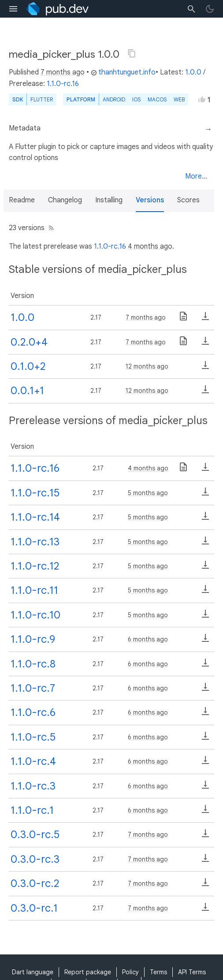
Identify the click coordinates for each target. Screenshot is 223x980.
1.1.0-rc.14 (35, 517)
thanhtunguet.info (123, 72)
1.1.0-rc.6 (33, 712)
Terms (158, 972)
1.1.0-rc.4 (33, 761)
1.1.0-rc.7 (33, 688)
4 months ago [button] (150, 246)
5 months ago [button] (148, 493)
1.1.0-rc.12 (35, 566)
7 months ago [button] (63, 72)
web (179, 99)
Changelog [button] (65, 200)
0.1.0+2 (28, 366)
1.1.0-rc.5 (33, 737)
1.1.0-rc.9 (33, 639)
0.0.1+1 (27, 391)
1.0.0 (193, 72)
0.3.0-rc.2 (35, 883)
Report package (88, 972)
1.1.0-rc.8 (33, 664)
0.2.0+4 (29, 342)
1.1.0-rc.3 (33, 786)
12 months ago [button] (147, 366)
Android (114, 99)
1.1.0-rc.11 (34, 590)
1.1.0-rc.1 (32, 810)
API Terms (192, 972)
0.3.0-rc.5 (35, 835)
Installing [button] (109, 200)
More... (196, 176)
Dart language (33, 972)
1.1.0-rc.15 (35, 493)
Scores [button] (188, 200)
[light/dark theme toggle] (210, 9)
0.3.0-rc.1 (34, 908)
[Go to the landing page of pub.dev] (58, 9)
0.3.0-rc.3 (35, 859)
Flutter (42, 99)
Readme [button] (22, 200)
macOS (157, 99)
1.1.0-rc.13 (35, 542)
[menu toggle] (13, 9)
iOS (136, 99)
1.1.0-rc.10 (35, 615)
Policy (130, 972)
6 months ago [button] (148, 639)
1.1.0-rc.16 (63, 84)
